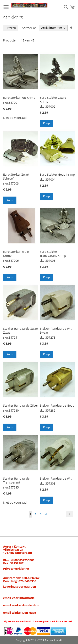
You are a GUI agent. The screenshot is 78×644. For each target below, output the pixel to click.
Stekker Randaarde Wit (56, 478)
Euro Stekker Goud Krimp (57, 174)
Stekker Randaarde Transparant (16, 480)
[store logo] (29, 5)
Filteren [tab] (11, 28)
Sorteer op (29, 28)
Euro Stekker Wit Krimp (19, 98)
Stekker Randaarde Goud (57, 405)
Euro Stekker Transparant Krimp (53, 254)
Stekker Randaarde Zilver (21, 405)
